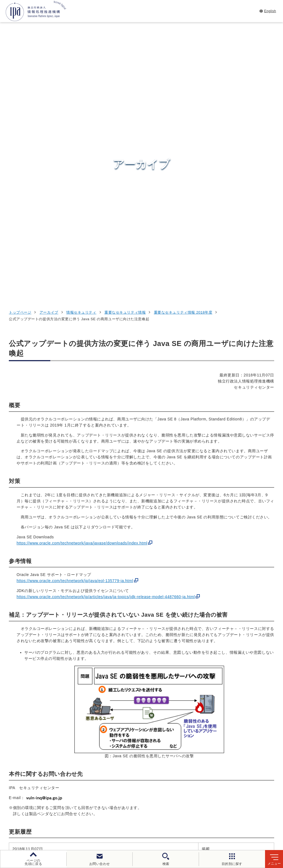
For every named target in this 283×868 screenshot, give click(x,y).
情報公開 (258, 815)
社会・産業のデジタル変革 (234, 765)
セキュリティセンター (148, 724)
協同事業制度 (111, 825)
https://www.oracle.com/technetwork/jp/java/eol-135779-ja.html (75, 332)
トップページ (20, 63)
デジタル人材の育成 (226, 751)
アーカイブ (49, 63)
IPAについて (217, 779)
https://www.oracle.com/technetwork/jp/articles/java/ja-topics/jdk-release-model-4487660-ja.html (106, 348)
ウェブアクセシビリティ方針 (152, 815)
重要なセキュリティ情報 (125, 63)
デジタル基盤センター (148, 767)
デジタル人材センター (148, 777)
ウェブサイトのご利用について (43, 815)
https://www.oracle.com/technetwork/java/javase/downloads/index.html (82, 294)
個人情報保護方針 (99, 815)
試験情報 (213, 738)
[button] (9, 666)
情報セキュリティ (81, 63)
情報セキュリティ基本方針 (214, 815)
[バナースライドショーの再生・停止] (157, 695)
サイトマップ (147, 825)
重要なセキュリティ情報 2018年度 (183, 63)
